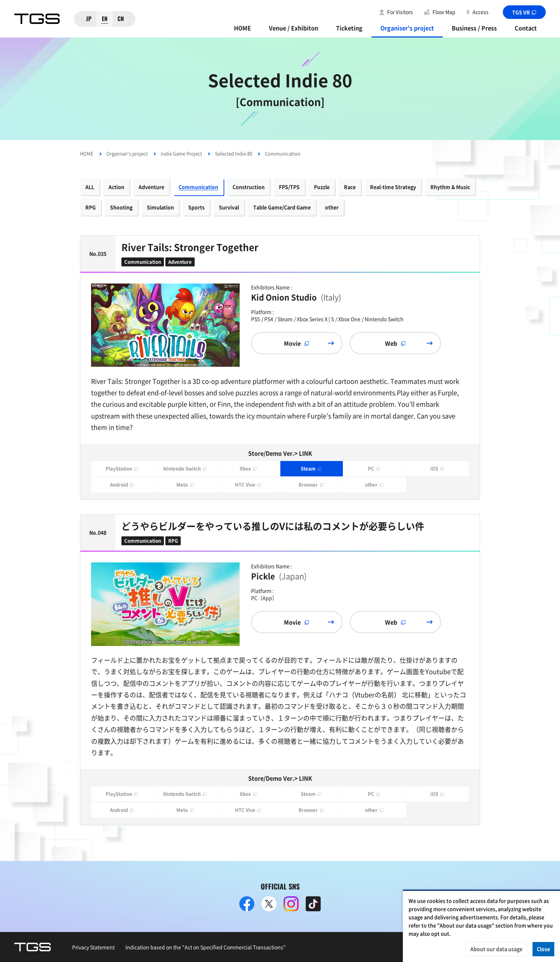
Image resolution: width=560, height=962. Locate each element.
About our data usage (496, 949)
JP (89, 19)
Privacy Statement (93, 947)
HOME (242, 28)
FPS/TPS (289, 187)
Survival (229, 207)
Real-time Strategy (393, 187)
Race (350, 187)
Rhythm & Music (450, 187)
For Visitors (400, 12)
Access (481, 12)
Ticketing (349, 28)
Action (116, 187)
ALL (90, 187)
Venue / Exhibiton (294, 28)
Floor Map (444, 12)
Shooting (121, 207)
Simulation (160, 207)
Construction (249, 187)
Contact (526, 28)
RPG (91, 207)
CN (121, 19)
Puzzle (322, 187)
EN (105, 19)
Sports (196, 207)
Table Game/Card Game (282, 207)
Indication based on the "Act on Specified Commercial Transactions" (206, 947)
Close (543, 949)
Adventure (151, 187)
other (332, 207)
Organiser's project (407, 28)
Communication (198, 187)
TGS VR (524, 12)
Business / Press (474, 28)
